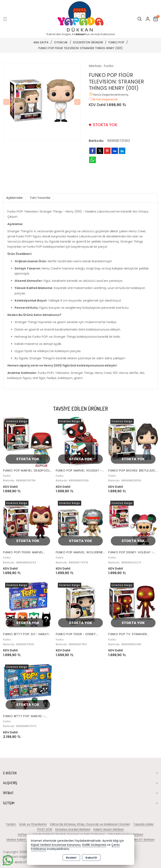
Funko (109, 66)
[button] (8, 19)
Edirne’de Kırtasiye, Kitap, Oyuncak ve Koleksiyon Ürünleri (90, 824)
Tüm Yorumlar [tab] (40, 198)
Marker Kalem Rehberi (22, 840)
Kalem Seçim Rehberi (109, 829)
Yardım (11, 824)
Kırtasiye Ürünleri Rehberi (73, 829)
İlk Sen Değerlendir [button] (103, 99)
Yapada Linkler (144, 824)
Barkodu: (96, 141)
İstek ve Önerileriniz (33, 824)
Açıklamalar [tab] (14, 198)
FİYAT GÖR (45, 829)
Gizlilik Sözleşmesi (94, 845)
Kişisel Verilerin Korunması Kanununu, (56, 845)
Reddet (71, 858)
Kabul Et (91, 858)
